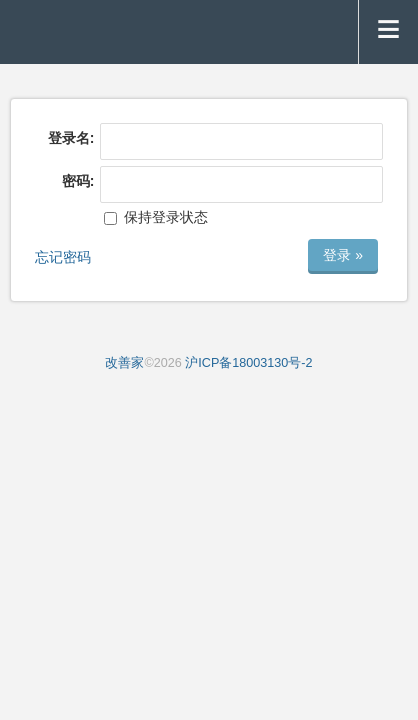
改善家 (124, 363)
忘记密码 (63, 257)
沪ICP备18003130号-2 (248, 363)
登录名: (71, 138)
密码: (78, 181)
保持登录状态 (156, 217)
